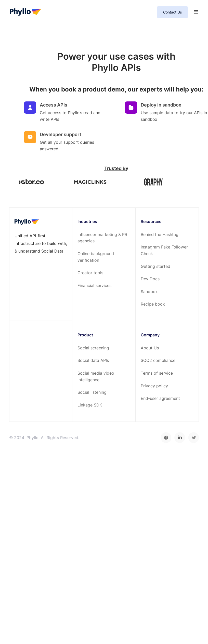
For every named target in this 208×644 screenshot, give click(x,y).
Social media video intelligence (96, 376)
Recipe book (153, 304)
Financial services (94, 285)
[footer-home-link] (27, 222)
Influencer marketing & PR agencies (102, 238)
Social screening (93, 348)
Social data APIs (93, 360)
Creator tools (90, 273)
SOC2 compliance (158, 360)
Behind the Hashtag (160, 234)
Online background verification (96, 257)
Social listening (92, 392)
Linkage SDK (90, 405)
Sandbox (149, 292)
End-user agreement (160, 398)
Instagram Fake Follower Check (164, 250)
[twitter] (193, 438)
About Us (150, 348)
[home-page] (25, 12)
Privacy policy (154, 386)
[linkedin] (180, 438)
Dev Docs (150, 279)
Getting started (155, 266)
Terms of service (157, 373)
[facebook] (166, 438)
